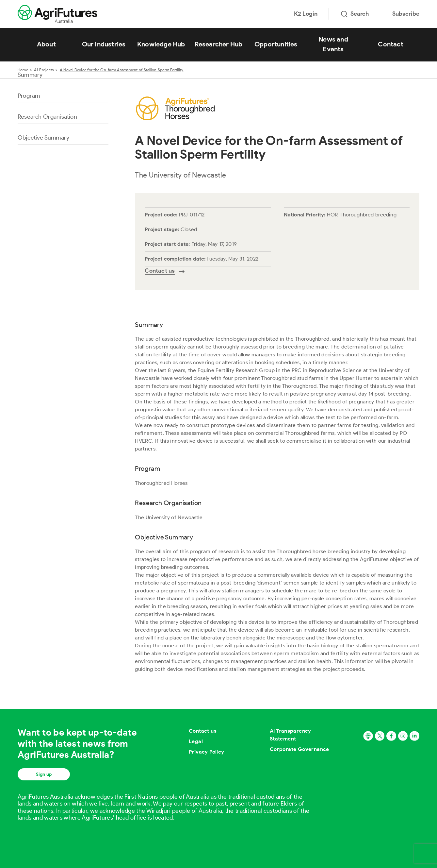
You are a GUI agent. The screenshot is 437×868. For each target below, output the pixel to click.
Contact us (203, 731)
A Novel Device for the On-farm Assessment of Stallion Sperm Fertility (122, 70)
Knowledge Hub (161, 44)
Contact (390, 44)
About (46, 44)
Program (29, 96)
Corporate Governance (299, 749)
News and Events (333, 44)
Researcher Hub (219, 44)
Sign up (44, 774)
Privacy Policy (207, 752)
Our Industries (104, 44)
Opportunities (276, 44)
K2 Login (306, 14)
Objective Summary (43, 138)
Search (355, 14)
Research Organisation (47, 117)
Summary (30, 75)
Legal (196, 741)
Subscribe (406, 14)
